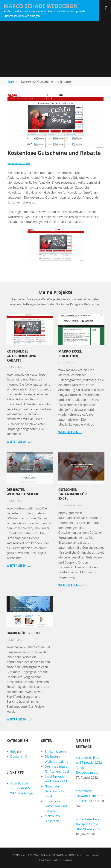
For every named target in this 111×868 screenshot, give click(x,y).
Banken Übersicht (23, 633)
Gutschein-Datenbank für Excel (73, 494)
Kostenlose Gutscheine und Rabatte (21, 356)
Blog (13, 752)
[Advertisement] (55, 49)
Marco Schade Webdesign (41, 6)
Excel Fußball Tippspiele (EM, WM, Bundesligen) (23, 788)
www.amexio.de (19, 163)
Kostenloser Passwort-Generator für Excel (90, 796)
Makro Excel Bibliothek (70, 353)
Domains (16, 756)
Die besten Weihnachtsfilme (23, 492)
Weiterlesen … (18, 442)
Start (12, 82)
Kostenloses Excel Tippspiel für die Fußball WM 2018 (88, 824)
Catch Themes (62, 860)
